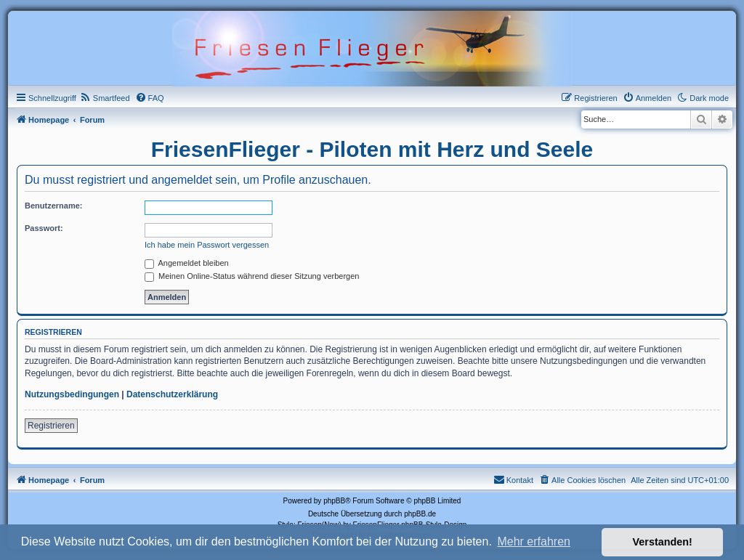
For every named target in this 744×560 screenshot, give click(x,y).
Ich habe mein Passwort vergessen (207, 245)
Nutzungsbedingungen (72, 394)
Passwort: (44, 228)
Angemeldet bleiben (187, 263)
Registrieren (51, 426)
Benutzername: (53, 206)
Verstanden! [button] (663, 542)
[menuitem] (105, 98)
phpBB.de (420, 514)
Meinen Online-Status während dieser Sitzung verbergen (252, 276)
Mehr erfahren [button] (534, 541)
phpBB (334, 501)
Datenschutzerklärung (172, 394)
